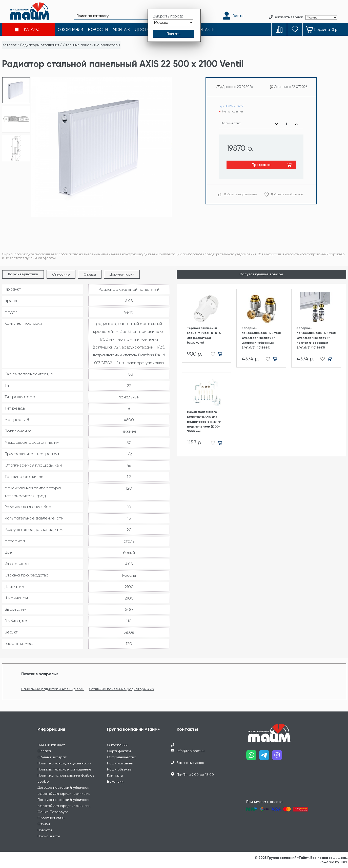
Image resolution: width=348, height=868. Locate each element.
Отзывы (90, 274)
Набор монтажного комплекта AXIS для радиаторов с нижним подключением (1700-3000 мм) (204, 422)
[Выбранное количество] (286, 124)
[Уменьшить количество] (277, 124)
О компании (117, 745)
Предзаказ (261, 165)
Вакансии (115, 781)
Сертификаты (119, 751)
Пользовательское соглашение (64, 769)
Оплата (44, 751)
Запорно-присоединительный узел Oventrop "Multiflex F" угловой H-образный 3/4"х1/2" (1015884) (261, 338)
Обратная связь (51, 818)
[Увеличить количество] (296, 124)
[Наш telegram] (266, 757)
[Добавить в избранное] (211, 354)
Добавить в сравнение (240, 194)
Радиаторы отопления (40, 45)
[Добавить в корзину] (222, 354)
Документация (122, 274)
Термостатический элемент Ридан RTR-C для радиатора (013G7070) (204, 335)
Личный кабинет (51, 745)
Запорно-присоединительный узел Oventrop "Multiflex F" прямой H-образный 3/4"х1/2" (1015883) (316, 338)
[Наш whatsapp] (253, 757)
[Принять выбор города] (173, 34)
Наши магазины (120, 763)
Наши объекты (119, 769)
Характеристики (23, 274)
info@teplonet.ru (191, 751)
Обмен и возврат (52, 757)
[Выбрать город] (173, 22)
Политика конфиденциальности (65, 763)
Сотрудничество (122, 757)
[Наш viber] (279, 757)
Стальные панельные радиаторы (91, 45)
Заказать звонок (190, 763)
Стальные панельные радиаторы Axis (121, 689)
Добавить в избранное (287, 194)
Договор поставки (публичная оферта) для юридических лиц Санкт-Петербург (64, 806)
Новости (45, 830)
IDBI (344, 862)
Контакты (115, 775)
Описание (61, 274)
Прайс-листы (49, 836)
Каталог (9, 45)
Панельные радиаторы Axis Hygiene (53, 689)
